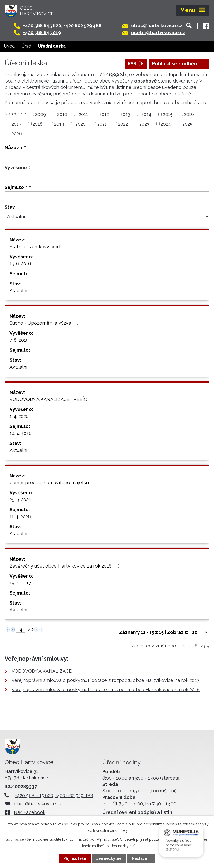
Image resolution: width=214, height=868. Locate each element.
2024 (166, 124)
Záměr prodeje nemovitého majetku (49, 483)
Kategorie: (16, 114)
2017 (16, 124)
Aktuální (18, 291)
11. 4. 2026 (20, 517)
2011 (83, 114)
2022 (123, 124)
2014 (146, 114)
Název (14, 147)
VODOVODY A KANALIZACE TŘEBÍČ (48, 399)
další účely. (119, 830)
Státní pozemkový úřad (40, 247)
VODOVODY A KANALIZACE (42, 671)
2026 (17, 134)
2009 (41, 114)
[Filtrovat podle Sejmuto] (107, 197)
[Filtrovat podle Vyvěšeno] (107, 177)
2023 (144, 124)
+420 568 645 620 (42, 26)
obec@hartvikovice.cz (157, 26)
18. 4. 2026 (21, 433)
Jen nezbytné (109, 858)
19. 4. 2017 (20, 583)
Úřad (26, 46)
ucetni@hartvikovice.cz (158, 33)
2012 (104, 114)
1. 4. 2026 (19, 416)
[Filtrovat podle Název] (107, 157)
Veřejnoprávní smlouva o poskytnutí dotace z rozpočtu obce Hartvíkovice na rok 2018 (106, 689)
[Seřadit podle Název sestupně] (25, 148)
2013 (125, 114)
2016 (189, 114)
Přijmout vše (75, 858)
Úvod (9, 46)
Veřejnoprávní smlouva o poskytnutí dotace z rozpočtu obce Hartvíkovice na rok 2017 (105, 680)
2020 (81, 124)
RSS (136, 64)
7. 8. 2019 (19, 340)
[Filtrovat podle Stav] (107, 217)
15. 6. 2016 (20, 264)
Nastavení (141, 858)
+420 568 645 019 (42, 33)
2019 (59, 124)
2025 (187, 124)
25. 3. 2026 (20, 500)
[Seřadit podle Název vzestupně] (25, 146)
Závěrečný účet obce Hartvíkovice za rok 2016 (65, 566)
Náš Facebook (30, 812)
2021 (102, 124)
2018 (38, 124)
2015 (168, 114)
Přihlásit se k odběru (179, 64)
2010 (62, 114)
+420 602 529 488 (82, 26)
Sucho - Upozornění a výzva (45, 323)
